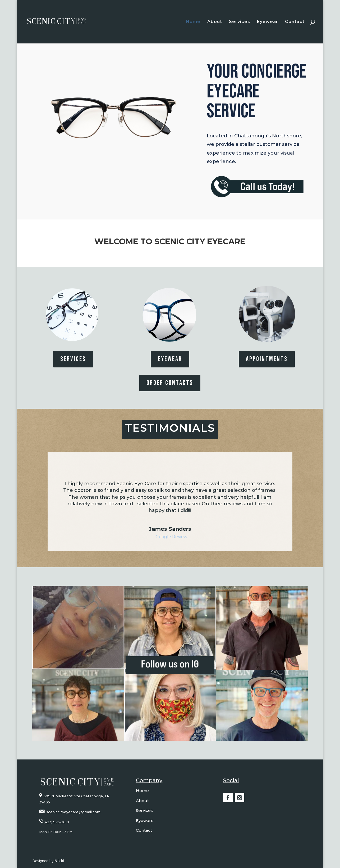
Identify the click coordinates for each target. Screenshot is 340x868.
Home (193, 22)
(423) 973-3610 (56, 822)
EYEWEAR (170, 359)
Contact (295, 22)
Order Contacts (170, 383)
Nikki (59, 861)
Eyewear (268, 22)
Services (240, 22)
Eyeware (145, 820)
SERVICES (73, 359)
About (215, 22)
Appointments (267, 359)
